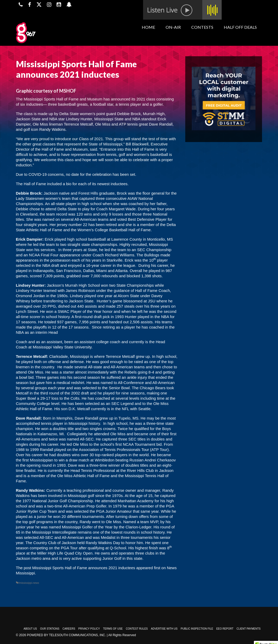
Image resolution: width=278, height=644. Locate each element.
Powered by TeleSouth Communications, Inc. (66, 635)
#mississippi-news (29, 583)
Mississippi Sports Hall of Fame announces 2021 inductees (84, 568)
